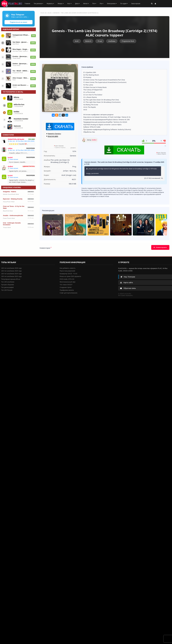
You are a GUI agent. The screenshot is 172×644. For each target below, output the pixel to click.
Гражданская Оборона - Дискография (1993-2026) (21, 35)
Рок (102, 4)
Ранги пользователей (67, 271)
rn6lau (10, 148)
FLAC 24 (13, 4)
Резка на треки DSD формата (70, 276)
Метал (86, 4)
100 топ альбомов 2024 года (11, 274)
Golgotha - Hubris (10, 192)
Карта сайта (126, 283)
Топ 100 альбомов (8, 282)
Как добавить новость (68, 268)
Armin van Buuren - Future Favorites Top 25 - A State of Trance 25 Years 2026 (21, 85)
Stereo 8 (88, 41)
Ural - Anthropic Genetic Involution (12, 224)
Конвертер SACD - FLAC (69, 274)
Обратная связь (128, 288)
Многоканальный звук (68, 282)
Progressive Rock (128, 41)
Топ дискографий (7, 287)
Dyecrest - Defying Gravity (13, 199)
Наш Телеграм (128, 277)
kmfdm (16, 112)
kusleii (10, 157)
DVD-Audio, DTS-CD (67, 279)
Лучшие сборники (8, 285)
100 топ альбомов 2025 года (11, 271)
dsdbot (94, 140)
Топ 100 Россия (7, 290)
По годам (124, 4)
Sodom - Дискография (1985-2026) (21, 64)
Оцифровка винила (67, 290)
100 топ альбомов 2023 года (11, 276)
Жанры (61, 4)
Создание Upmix (66, 287)
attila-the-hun (19, 104)
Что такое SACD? (66, 285)
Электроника (112, 4)
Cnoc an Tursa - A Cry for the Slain (14, 207)
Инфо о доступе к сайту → (20, 17)
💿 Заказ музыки (13, 159)
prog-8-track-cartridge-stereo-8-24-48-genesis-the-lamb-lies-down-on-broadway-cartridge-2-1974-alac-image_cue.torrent (122, 171)
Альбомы (112, 41)
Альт (69, 4)
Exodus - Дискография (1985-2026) (21, 56)
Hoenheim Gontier (21, 119)
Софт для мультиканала (69, 293)
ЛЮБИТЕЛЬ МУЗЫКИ (16, 139)
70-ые (100, 41)
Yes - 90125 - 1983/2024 (21, 71)
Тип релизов (38, 4)
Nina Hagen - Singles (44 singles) (21, 49)
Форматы (50, 4)
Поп (94, 4)
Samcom (17, 126)
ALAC (50, 13)
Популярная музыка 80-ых (11, 279)
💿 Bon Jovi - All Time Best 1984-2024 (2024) (21, 141)
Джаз (77, 4)
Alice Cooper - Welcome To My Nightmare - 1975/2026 (21, 78)
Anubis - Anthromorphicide (13, 215)
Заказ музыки (136, 4)
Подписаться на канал (19, 22)
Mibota (16, 97)
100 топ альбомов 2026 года (11, 268)
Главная (27, 4)
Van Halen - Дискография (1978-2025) (21, 42)
